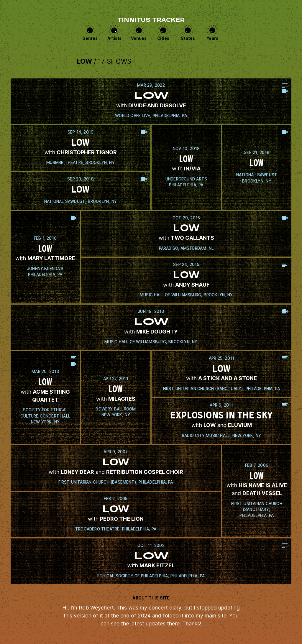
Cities (163, 38)
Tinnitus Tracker (151, 20)
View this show (151, 101)
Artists (114, 38)
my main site (211, 616)
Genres (90, 38)
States (188, 38)
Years (212, 38)
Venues (139, 38)
